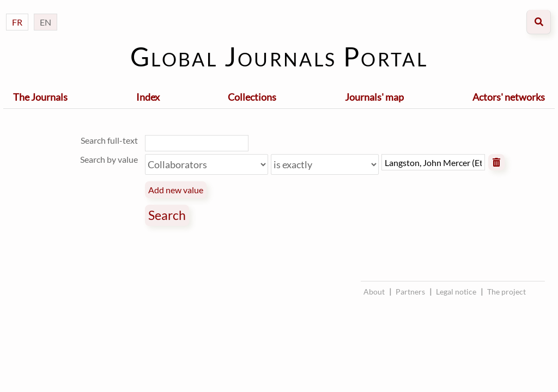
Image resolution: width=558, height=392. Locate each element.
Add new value (176, 190)
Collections (252, 97)
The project (507, 292)
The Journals (40, 97)
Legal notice (456, 292)
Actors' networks (509, 97)
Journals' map (374, 97)
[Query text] (433, 162)
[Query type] (325, 164)
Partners (410, 292)
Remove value (496, 162)
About (374, 292)
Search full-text (109, 140)
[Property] (207, 164)
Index (148, 97)
